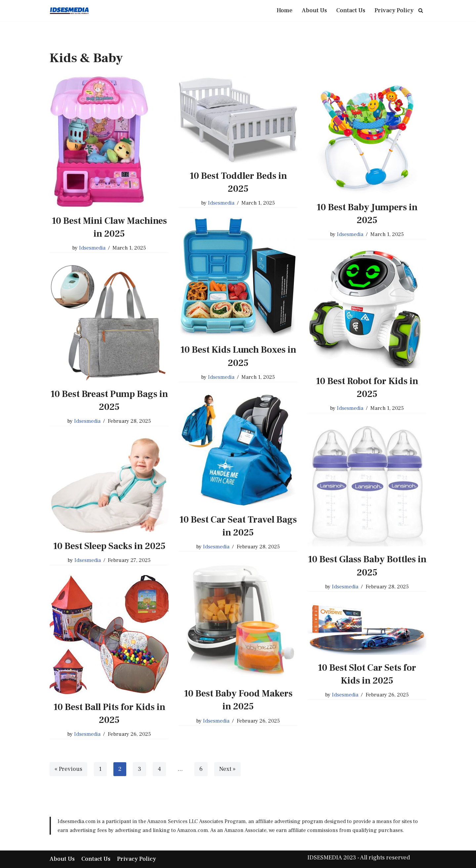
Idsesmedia (92, 248)
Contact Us (351, 10)
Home (285, 10)
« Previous (68, 769)
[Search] (421, 10)
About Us (314, 10)
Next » (227, 769)
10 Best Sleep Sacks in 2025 (109, 546)
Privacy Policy (394, 10)
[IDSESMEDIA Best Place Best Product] (69, 11)
